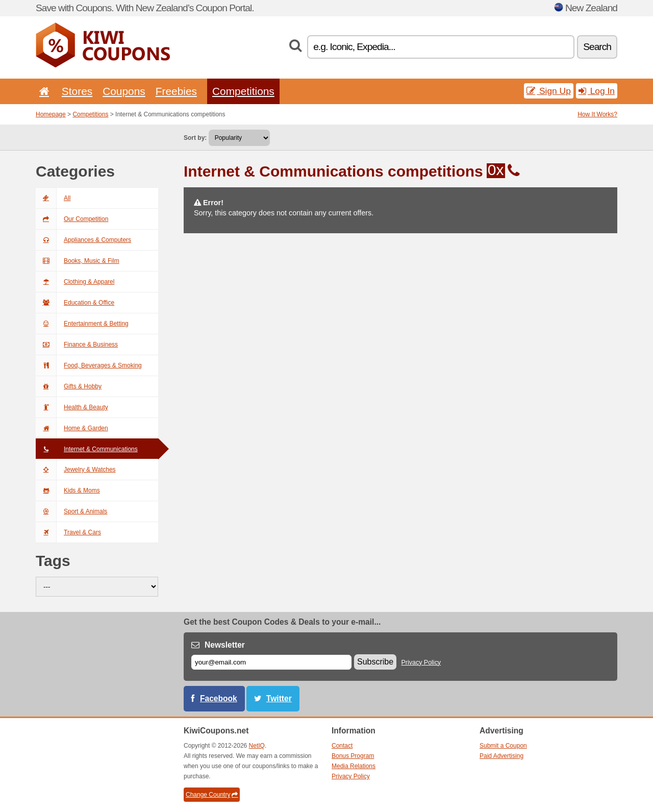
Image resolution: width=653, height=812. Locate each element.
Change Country (212, 795)
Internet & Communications (87, 449)
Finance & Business (77, 345)
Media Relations (354, 766)
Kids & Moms (68, 490)
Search (597, 47)
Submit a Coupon (503, 746)
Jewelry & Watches (76, 470)
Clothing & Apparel (75, 282)
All (53, 198)
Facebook (219, 698)
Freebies (176, 91)
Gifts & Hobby (69, 386)
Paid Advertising (501, 756)
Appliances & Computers (83, 240)
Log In (597, 91)
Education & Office (75, 303)
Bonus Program (353, 756)
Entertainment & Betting (82, 324)
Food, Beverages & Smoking (89, 365)
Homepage (51, 114)
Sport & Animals (71, 511)
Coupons (124, 91)
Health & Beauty (72, 407)
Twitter (279, 698)
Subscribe (375, 662)
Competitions (243, 91)
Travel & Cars (68, 532)
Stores (77, 91)
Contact (342, 746)
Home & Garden (72, 428)
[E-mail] (271, 662)
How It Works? (597, 114)
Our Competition (72, 219)
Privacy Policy (421, 662)
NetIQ (257, 746)
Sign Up (549, 91)
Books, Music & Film (78, 261)
